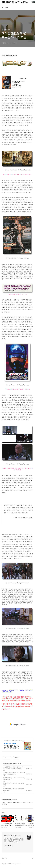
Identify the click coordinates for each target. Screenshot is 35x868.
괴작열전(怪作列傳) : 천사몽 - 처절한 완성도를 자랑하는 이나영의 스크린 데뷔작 (14, 773)
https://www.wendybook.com (13, 741)
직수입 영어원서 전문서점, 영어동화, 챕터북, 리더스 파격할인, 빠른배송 (12, 747)
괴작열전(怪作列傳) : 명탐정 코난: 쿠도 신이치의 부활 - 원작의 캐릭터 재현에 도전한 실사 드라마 (13, 768)
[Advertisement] (17, 724)
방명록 (7, 7)
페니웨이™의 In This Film (12, 836)
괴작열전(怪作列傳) (8, 764)
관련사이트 (4, 858)
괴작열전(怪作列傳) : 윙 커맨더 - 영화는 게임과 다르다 (13, 784)
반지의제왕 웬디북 (10, 743)
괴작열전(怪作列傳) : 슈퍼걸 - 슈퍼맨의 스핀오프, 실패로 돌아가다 (14, 779)
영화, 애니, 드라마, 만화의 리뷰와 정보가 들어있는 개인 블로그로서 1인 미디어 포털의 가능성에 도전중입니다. (14, 840)
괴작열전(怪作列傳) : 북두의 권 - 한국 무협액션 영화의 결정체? (13, 790)
